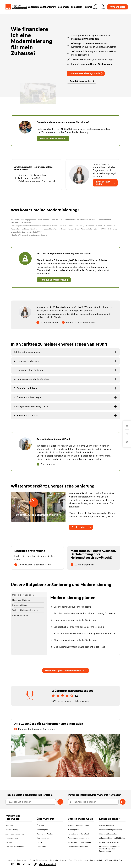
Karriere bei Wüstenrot (46, 834)
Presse (40, 842)
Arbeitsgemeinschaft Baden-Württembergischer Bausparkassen (111, 849)
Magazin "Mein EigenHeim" (79, 825)
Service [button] (96, 7)
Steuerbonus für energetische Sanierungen (74, 640)
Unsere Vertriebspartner (109, 842)
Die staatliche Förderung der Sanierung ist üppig (77, 627)
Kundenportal (117, 7)
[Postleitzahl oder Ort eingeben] (31, 802)
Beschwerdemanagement (78, 838)
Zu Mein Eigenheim (82, 565)
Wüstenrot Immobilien (108, 834)
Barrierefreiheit (96, 860)
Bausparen (10, 825)
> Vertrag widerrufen (113, 860)
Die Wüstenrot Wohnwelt (78, 846)
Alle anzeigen (80, 701)
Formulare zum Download (78, 834)
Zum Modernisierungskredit (86, 73)
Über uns (40, 825)
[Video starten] (34, 502)
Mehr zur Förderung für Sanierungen (35, 729)
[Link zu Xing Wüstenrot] (30, 864)
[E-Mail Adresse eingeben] (93, 802)
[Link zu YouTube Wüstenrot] (18, 864)
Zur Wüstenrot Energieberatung (33, 565)
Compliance (41, 846)
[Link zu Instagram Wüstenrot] (13, 864)
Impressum (10, 860)
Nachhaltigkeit (42, 830)
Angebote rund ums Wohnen (80, 842)
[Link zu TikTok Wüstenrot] (35, 864)
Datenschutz (22, 860)
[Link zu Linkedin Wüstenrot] (24, 864)
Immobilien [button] (77, 7)
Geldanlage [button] (64, 7)
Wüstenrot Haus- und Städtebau (112, 838)
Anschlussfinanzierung (15, 834)
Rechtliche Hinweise (58, 860)
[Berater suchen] (60, 802)
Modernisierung (12, 838)
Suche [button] (103, 7)
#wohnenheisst (48, 864)
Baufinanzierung (12, 830)
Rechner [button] (88, 7)
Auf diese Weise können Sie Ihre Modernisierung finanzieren (83, 613)
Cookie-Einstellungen (39, 860)
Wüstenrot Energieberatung (110, 830)
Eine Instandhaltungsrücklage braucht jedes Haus (78, 647)
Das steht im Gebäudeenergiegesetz (71, 607)
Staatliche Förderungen (15, 846)
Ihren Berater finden (106, 183)
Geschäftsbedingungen (78, 860)
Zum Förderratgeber (82, 81)
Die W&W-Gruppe (107, 825)
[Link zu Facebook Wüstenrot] (7, 864)
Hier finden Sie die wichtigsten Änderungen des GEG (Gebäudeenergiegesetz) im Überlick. (35, 178)
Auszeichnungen (43, 838)
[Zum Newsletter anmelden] (123, 802)
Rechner (9, 842)
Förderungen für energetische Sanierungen (74, 620)
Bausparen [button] (33, 7)
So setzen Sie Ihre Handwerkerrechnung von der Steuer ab (83, 634)
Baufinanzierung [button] (48, 7)
